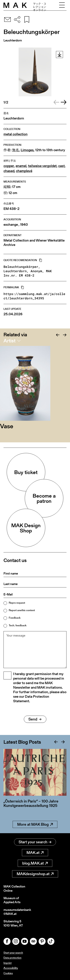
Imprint (8, 963)
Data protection (12, 958)
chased (9, 171)
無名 (16, 150)
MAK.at (35, 853)
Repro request (17, 603)
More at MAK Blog (35, 824)
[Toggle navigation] (62, 5)
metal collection (16, 134)
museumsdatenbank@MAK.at (17, 912)
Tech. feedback (18, 625)
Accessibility (11, 968)
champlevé (24, 171)
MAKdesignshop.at (35, 874)
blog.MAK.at (35, 863)
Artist (9, 341)
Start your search (35, 842)
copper (9, 166)
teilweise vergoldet (42, 166)
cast (61, 166)
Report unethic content (22, 610)
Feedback (15, 618)
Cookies (8, 973)
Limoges (27, 150)
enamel (21, 166)
